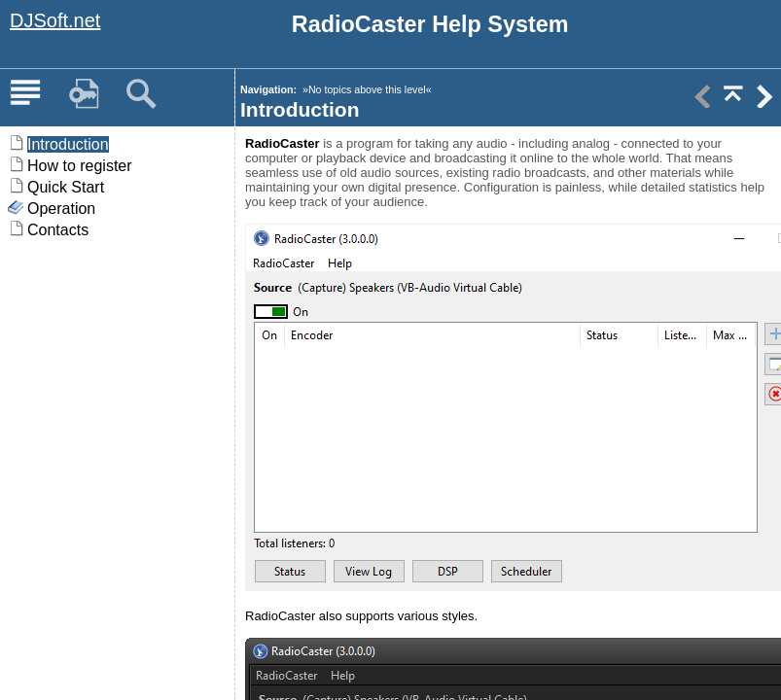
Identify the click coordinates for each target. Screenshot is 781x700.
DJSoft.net (55, 20)
